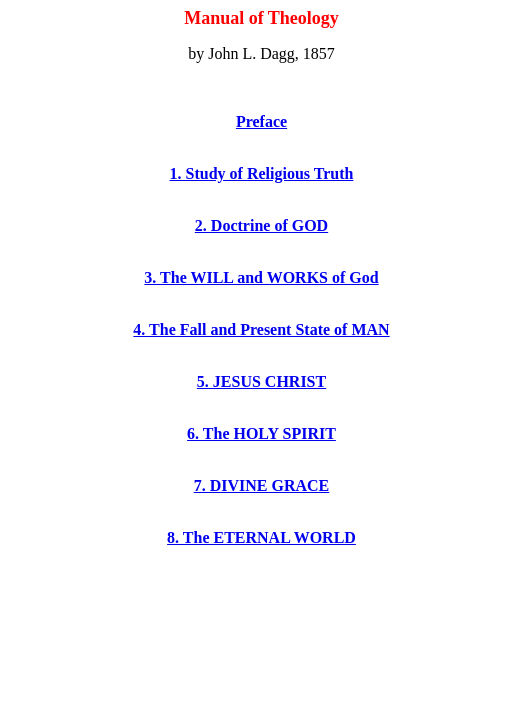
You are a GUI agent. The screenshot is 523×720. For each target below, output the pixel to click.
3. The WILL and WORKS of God (261, 277)
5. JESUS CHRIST (261, 381)
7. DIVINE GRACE (262, 485)
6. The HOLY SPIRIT (261, 433)
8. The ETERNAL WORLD (261, 537)
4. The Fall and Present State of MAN (261, 329)
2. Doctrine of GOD (261, 225)
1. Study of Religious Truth (262, 173)
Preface (261, 121)
